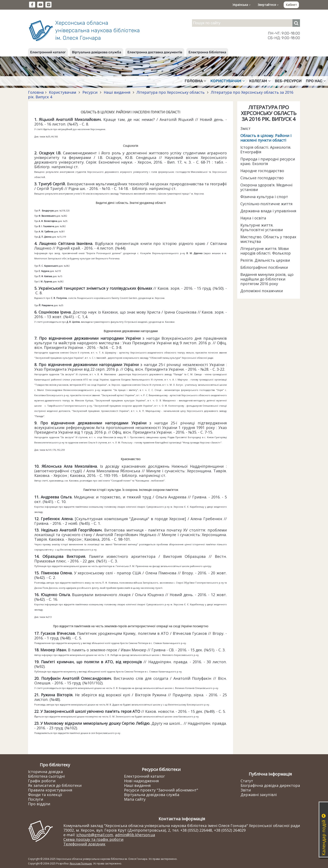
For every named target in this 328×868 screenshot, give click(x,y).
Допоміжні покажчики (262, 291)
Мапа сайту (135, 799)
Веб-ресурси (288, 81)
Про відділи (39, 804)
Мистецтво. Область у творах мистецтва (268, 239)
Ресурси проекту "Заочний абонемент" (161, 790)
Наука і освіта (253, 218)
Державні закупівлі (259, 795)
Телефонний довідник (84, 844)
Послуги (36, 799)
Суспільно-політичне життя (266, 204)
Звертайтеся (268, 5)
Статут (247, 781)
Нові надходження (141, 781)
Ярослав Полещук (81, 864)
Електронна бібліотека (207, 52)
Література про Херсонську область (171, 92)
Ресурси (90, 92)
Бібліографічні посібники (264, 267)
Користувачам (228, 81)
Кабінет (291, 5)
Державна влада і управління (268, 211)
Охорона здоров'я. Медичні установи (266, 187)
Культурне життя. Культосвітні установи (262, 227)
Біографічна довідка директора (270, 785)
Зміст (245, 128)
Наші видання (117, 92)
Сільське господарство (262, 178)
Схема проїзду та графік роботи (93, 839)
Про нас (316, 81)
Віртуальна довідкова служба (97, 52)
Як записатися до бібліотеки (55, 785)
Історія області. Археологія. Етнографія (266, 150)
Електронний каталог (48, 52)
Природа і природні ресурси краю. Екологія (268, 161)
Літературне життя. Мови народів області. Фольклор (266, 251)
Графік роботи (42, 781)
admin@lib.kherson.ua (135, 835)
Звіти (246, 790)
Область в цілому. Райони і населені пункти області (266, 138)
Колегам (260, 81)
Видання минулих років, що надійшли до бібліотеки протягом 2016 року (267, 279)
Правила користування (50, 790)
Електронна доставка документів (155, 52)
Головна (195, 81)
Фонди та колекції (45, 795)
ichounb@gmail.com (95, 835)
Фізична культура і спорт (264, 197)
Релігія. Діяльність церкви (265, 260)
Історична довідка (45, 772)
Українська (242, 5)
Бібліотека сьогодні (46, 776)
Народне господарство (262, 171)
